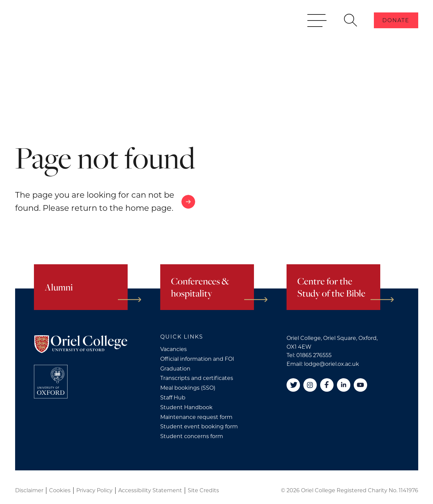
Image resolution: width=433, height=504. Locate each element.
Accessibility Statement (150, 490)
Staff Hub (173, 398)
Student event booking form (199, 427)
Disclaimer (29, 490)
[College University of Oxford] (51, 382)
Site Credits (203, 490)
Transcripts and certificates (197, 378)
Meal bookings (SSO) (188, 388)
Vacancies (174, 349)
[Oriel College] (66, 30)
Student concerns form (192, 436)
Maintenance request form (196, 417)
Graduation (175, 369)
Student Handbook (186, 407)
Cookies (60, 490)
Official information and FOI (197, 359)
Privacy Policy (94, 490)
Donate (396, 30)
